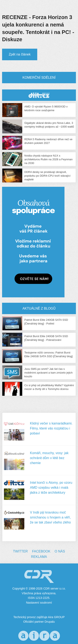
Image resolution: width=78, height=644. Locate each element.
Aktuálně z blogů (39, 308)
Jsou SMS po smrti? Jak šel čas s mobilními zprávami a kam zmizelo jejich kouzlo (48, 373)
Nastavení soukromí (39, 603)
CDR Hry (39, 95)
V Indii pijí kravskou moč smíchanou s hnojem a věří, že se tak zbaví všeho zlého (50, 517)
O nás (60, 551)
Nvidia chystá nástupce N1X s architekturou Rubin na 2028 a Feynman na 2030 (48, 159)
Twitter (20, 551)
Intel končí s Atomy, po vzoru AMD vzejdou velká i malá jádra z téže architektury (51, 488)
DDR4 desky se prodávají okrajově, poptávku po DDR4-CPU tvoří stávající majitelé (47, 176)
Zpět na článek (20, 54)
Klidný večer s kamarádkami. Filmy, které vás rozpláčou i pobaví (51, 428)
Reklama (39, 557)
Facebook (41, 551)
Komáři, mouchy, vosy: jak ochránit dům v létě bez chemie (49, 458)
